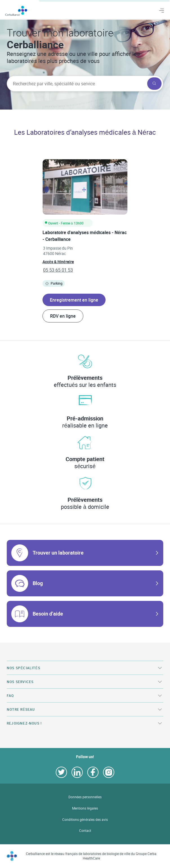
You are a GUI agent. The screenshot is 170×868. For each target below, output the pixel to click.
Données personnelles (85, 797)
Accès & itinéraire (58, 262)
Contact (85, 831)
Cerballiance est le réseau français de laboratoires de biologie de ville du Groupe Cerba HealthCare (91, 856)
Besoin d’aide (48, 614)
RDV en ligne (63, 316)
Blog (38, 583)
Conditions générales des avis (85, 820)
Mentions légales (85, 808)
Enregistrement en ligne (74, 300)
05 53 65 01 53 (58, 270)
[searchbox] (76, 84)
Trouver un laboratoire (58, 553)
